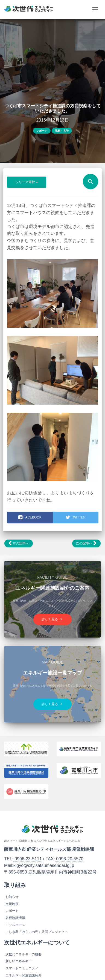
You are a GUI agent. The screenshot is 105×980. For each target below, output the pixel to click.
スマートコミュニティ (22, 968)
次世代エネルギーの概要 (24, 954)
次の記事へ (86, 543)
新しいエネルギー (19, 961)
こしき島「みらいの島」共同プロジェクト (37, 932)
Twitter (76, 517)
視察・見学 (62, 131)
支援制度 (12, 904)
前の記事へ (19, 543)
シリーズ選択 (27, 182)
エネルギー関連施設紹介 (24, 975)
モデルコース (15, 925)
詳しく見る (52, 619)
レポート (42, 131)
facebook (30, 517)
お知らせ (12, 897)
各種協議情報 (15, 918)
